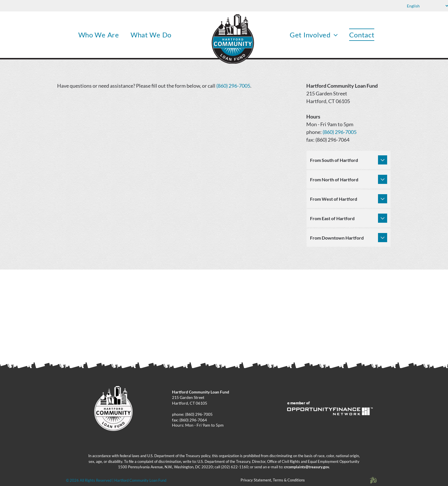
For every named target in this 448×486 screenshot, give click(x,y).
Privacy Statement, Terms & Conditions (273, 480)
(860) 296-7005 (233, 86)
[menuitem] (99, 35)
